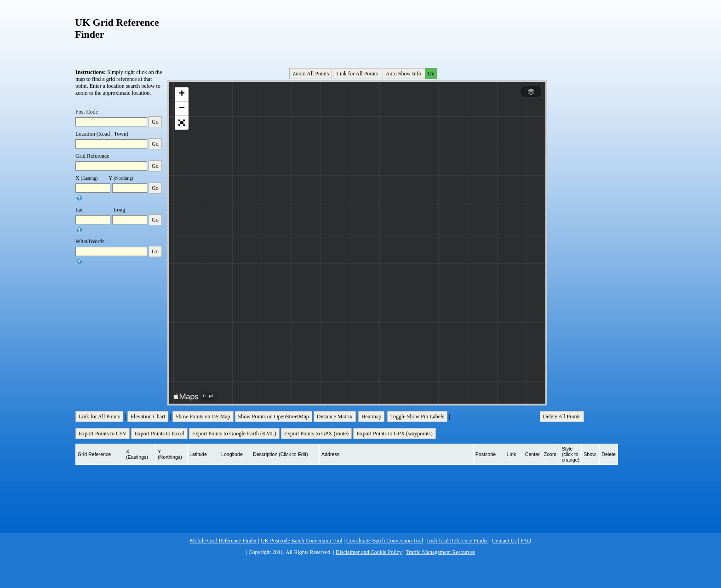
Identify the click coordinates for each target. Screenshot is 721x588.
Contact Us (504, 541)
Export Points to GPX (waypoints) (394, 434)
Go (155, 122)
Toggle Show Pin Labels (418, 417)
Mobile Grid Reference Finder (223, 541)
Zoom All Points (311, 74)
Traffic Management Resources (440, 552)
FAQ (526, 541)
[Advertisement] (358, 32)
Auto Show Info (411, 74)
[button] (182, 94)
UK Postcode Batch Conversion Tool (302, 541)
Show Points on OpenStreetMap (274, 417)
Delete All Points (562, 417)
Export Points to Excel (159, 434)
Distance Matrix (335, 417)
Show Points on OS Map (203, 417)
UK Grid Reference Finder (117, 28)
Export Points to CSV (103, 434)
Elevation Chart (148, 417)
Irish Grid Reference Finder (458, 541)
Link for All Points (357, 74)
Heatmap (371, 417)
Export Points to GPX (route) (317, 434)
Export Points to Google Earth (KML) (234, 434)
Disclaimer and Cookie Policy (369, 552)
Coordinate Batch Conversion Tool (385, 541)
